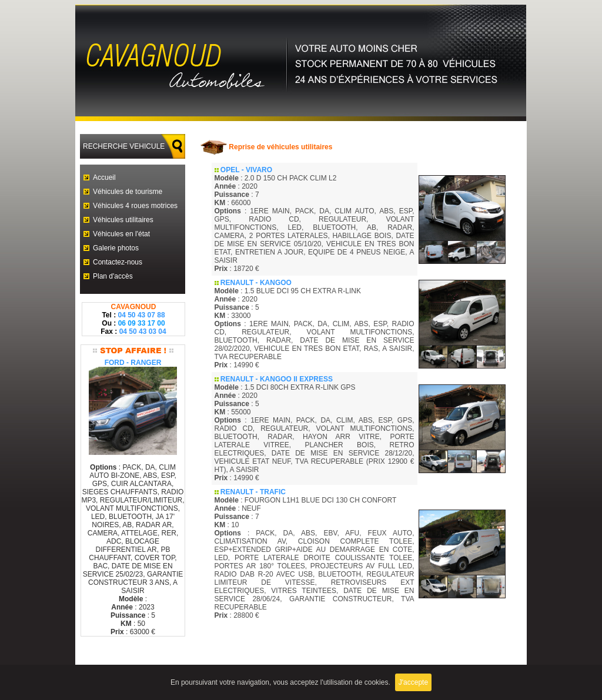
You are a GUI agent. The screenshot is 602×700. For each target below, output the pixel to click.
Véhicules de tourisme (128, 192)
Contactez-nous (118, 262)
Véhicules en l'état (121, 234)
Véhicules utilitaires (123, 220)
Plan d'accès (113, 276)
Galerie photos (116, 248)
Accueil (104, 177)
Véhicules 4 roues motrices (135, 206)
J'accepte (413, 682)
